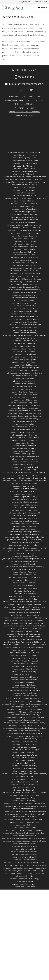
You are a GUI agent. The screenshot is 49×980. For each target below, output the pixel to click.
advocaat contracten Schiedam (24, 354)
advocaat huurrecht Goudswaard (24, 779)
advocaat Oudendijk (10, 728)
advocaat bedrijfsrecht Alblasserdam (24, 408)
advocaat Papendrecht (15, 709)
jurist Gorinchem (32, 561)
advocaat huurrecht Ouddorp (13, 774)
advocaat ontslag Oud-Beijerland (24, 360)
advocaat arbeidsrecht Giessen (35, 841)
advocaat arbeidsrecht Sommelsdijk (24, 680)
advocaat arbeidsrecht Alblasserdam (24, 161)
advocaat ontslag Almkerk (36, 868)
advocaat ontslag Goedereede (35, 811)
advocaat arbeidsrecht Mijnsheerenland (24, 653)
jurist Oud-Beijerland (37, 642)
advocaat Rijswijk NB (12, 717)
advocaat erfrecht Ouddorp (13, 841)
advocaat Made (15, 731)
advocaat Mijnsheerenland (17, 639)
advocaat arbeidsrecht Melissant (24, 685)
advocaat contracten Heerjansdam (24, 298)
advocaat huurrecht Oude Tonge (24, 752)
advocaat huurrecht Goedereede (24, 771)
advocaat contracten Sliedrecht (24, 330)
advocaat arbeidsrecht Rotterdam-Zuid (24, 309)
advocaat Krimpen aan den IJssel (24, 556)
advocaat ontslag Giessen (35, 863)
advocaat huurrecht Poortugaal (24, 190)
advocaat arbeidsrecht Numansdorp (24, 650)
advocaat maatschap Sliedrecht (18, 532)
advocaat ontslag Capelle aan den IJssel (24, 271)
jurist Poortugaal (23, 540)
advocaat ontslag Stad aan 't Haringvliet (24, 795)
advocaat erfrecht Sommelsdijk (14, 833)
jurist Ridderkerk (36, 532)
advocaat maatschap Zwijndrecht (24, 451)
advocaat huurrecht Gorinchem (24, 241)
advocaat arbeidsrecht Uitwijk (24, 849)
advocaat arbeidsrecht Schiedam (24, 333)
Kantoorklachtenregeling (24, 115)
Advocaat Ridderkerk (36, 567)
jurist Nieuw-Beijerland (11, 645)
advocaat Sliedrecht (32, 707)
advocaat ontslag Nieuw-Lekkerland (24, 217)
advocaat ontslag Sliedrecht (13, 198)
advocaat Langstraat (10, 618)
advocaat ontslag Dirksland (13, 806)
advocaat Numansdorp (30, 631)
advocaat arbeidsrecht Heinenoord (24, 376)
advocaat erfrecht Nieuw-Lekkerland (24, 222)
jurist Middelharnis (26, 623)
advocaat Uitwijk (25, 723)
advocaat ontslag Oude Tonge (24, 798)
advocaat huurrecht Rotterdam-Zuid (24, 314)
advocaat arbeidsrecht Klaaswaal (31, 647)
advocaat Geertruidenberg (30, 731)
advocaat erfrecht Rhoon (36, 182)
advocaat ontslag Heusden (24, 881)
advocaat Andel (39, 717)
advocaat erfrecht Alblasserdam (24, 174)
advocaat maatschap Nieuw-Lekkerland (24, 524)
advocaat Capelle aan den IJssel (35, 559)
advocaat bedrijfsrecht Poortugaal (24, 427)
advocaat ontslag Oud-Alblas (24, 249)
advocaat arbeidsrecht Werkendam (24, 860)
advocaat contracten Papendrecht (24, 327)
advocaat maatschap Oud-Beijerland (24, 370)
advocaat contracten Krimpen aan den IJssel (24, 290)
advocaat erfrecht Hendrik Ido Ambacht (24, 171)
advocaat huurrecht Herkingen (24, 758)
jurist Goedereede (37, 629)
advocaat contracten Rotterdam (24, 306)
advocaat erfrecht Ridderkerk (24, 169)
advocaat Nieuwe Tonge (12, 607)
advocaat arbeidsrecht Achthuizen (24, 666)
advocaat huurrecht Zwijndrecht (24, 446)
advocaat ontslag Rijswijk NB (35, 865)
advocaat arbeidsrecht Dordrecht (34, 478)
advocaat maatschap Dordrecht (24, 526)
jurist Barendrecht (16, 534)
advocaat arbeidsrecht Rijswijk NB (24, 846)
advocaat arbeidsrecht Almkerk (24, 844)
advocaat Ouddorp (34, 701)
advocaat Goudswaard (17, 637)
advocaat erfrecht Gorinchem (24, 244)
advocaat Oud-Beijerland (16, 634)
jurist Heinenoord (10, 642)
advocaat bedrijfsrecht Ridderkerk (24, 392)
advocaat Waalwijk (16, 725)
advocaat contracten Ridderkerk (24, 292)
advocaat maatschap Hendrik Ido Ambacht (24, 513)
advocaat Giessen (26, 717)
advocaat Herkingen (16, 612)
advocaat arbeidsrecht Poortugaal (24, 185)
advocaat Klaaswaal (34, 639)
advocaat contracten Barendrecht (24, 295)
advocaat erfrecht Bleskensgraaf (24, 266)
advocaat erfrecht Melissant (36, 833)
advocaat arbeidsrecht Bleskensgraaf (24, 257)
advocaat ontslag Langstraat (35, 793)
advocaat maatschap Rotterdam (24, 516)
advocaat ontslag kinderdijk (13, 473)
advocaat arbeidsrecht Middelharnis (24, 677)
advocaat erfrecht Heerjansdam (15, 182)
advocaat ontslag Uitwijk (35, 871)
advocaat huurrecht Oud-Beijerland (24, 362)
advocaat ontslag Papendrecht (24, 206)
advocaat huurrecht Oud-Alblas (24, 252)
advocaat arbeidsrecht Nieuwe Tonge (24, 674)
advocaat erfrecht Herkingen (14, 830)
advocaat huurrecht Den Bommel (24, 739)
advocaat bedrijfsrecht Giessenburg (24, 505)
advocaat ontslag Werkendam (25, 887)
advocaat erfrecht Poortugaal (24, 193)
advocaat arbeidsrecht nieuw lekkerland (24, 456)
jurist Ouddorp (16, 631)
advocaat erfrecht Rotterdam (13, 177)
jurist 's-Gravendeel (39, 645)
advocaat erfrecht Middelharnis (24, 836)
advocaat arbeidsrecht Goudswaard (24, 655)
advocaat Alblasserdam (32, 551)
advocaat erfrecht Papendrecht (24, 212)
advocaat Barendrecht (31, 534)
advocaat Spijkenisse (35, 734)
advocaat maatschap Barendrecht (24, 510)
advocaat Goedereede (32, 612)
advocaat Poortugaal (17, 707)
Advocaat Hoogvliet (14, 736)
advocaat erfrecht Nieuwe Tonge (24, 828)
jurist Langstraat (24, 621)
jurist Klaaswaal (26, 645)
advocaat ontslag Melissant (35, 803)
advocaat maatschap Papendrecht (24, 529)
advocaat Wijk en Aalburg (19, 720)
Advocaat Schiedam (10, 704)
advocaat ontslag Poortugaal (24, 188)
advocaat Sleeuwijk (33, 715)
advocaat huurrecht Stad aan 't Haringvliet (24, 750)
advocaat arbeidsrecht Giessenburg (24, 483)
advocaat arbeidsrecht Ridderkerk (24, 569)
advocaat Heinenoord (34, 634)
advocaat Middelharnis (17, 610)
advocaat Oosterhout (38, 728)
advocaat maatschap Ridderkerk (24, 508)
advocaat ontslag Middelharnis (24, 809)
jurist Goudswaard (12, 647)
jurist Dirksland (40, 626)
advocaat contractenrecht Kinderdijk (24, 475)
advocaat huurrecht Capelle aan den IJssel (24, 274)
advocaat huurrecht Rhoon (34, 179)
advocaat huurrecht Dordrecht (35, 481)
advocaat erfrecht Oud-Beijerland (24, 365)
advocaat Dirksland (33, 610)
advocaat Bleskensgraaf (33, 709)
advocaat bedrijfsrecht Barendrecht (24, 400)
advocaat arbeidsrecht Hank (15, 863)
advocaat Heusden (11, 723)
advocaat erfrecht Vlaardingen (24, 352)
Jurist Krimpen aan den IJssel (24, 553)
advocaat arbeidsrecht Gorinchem (24, 236)
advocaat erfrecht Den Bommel (24, 817)
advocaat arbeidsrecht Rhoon (35, 177)
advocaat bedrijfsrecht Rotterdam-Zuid (24, 397)
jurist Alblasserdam (15, 551)
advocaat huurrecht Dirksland (24, 760)
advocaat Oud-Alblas (16, 712)
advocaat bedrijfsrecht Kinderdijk (24, 497)
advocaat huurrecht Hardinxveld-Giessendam (24, 231)
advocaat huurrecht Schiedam (35, 335)
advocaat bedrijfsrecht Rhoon (24, 424)
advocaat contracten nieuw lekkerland (24, 462)
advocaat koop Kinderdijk (12, 478)
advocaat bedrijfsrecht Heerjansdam (24, 403)
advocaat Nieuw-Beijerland (17, 701)
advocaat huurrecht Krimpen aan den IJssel (24, 284)
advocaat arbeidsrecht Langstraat (24, 664)
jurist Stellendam (12, 629)
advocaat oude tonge (33, 604)
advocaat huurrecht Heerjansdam (24, 155)
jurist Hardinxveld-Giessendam (17, 567)
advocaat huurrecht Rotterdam (24, 594)
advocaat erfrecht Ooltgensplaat (34, 814)
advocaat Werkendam (17, 715)
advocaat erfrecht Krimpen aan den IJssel (24, 287)
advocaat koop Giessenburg (24, 494)
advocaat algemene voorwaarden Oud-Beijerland (24, 373)
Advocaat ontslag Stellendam (13, 811)
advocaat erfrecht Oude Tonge (24, 825)
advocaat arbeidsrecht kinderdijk (24, 470)
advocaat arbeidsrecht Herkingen (24, 688)
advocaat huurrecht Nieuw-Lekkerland (24, 220)
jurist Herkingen (39, 623)
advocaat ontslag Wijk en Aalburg (24, 884)
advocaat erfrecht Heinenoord (24, 384)
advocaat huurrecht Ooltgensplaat (24, 742)
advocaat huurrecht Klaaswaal (35, 774)
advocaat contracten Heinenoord (24, 386)
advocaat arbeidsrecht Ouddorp (18, 698)
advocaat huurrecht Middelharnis (24, 766)
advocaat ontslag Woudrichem (15, 868)
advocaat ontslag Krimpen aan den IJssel (24, 282)
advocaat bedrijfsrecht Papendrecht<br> (24, 438)
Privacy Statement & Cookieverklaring (24, 112)
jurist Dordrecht (25, 548)
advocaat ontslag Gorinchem (24, 239)
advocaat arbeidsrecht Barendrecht (24, 575)
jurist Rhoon (12, 540)
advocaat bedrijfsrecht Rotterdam (24, 395)
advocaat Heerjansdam (18, 545)
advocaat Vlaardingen (26, 704)
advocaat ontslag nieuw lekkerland (24, 459)
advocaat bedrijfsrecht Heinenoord (24, 435)
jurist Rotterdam (36, 540)
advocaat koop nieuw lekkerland (24, 465)
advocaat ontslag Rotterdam (24, 591)
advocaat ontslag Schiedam (13, 335)
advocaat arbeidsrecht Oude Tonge (24, 672)
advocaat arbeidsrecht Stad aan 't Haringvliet (24, 690)
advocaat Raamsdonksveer (16, 734)
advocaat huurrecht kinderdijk (35, 473)
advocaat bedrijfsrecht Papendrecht (24, 419)
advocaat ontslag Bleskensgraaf (24, 260)
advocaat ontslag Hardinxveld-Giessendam (24, 228)
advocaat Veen (34, 720)
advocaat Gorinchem (18, 561)
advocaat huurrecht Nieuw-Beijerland (24, 785)
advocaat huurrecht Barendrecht (24, 580)
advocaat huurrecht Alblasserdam (24, 163)
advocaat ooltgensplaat (16, 604)
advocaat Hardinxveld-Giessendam (24, 564)
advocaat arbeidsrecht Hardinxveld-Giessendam (24, 225)
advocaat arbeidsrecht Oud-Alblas (24, 247)
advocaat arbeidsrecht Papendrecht (24, 204)
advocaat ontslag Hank (36, 873)
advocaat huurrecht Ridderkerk (24, 572)
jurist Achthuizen (11, 621)
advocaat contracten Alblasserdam (24, 322)
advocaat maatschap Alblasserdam (24, 521)
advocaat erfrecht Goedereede (35, 838)
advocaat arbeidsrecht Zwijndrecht (24, 440)
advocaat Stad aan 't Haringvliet (33, 607)
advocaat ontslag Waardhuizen (16, 873)
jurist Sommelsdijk (10, 626)
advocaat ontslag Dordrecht (13, 481)
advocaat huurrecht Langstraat (24, 747)
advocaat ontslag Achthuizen (13, 793)
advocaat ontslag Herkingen (14, 803)
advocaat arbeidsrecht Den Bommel (24, 669)
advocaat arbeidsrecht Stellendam (24, 693)
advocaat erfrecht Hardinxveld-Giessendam (24, 233)
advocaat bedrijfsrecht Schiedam (24, 430)
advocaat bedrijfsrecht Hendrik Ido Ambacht (24, 405)
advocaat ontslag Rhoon (14, 179)
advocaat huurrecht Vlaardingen (24, 346)
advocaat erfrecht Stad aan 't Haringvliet (24, 822)
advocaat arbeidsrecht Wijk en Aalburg (24, 879)
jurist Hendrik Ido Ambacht (36, 537)
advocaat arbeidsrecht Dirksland (24, 682)
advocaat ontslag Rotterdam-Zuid (24, 311)
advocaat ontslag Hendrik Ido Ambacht (24, 599)
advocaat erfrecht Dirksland (35, 830)
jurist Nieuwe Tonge (11, 623)
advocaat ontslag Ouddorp (12, 814)
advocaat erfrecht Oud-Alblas (24, 255)
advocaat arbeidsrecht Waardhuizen (24, 852)
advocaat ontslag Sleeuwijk (15, 871)
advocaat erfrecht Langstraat (35, 820)
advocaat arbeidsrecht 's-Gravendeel (24, 658)
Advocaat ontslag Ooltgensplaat (24, 790)
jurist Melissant (24, 629)
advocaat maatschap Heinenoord (24, 389)
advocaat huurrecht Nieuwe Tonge (24, 755)
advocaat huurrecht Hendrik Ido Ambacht (24, 596)
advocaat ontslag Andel (24, 876)
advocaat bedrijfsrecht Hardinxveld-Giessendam (24, 416)
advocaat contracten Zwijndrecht (24, 448)
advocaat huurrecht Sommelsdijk (24, 763)
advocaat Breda (24, 728)
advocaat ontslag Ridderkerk (32, 736)
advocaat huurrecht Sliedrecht (35, 198)
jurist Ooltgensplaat (39, 618)
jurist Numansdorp (33, 637)
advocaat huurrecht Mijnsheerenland (24, 782)
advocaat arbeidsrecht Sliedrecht (24, 196)
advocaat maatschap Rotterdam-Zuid (24, 518)
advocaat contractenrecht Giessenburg (24, 491)
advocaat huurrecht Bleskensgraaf (24, 263)
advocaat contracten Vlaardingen (24, 349)
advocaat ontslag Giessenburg (24, 486)
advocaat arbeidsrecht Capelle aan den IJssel (24, 268)
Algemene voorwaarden (24, 108)
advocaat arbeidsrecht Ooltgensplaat (24, 661)
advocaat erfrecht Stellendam (13, 838)
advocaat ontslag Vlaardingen (24, 343)
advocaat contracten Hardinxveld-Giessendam (24, 325)
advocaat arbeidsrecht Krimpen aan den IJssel (24, 279)
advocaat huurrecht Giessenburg (24, 489)
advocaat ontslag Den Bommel (24, 787)
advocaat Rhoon (40, 704)
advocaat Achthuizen (32, 615)
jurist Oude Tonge (37, 621)
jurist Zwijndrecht (33, 545)
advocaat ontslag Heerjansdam (24, 158)
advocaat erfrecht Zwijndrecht (24, 454)
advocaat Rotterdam (17, 542)
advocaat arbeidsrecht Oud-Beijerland (24, 357)
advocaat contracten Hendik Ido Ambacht (24, 319)
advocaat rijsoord (36, 698)
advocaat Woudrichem (32, 725)
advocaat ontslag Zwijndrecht (24, 443)
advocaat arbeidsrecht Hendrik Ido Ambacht (24, 578)
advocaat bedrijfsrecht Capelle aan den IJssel (24, 413)
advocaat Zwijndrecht (11, 548)
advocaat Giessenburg (32, 712)
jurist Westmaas (23, 642)
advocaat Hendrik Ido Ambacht (14, 537)
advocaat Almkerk (38, 723)
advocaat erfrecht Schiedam (24, 338)
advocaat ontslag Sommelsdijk (35, 806)
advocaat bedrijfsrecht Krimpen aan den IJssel (24, 411)
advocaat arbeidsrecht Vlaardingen (24, 341)
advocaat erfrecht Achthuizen (13, 820)
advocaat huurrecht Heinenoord (24, 381)
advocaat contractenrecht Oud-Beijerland (24, 368)
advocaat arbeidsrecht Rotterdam (24, 588)
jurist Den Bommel (25, 618)
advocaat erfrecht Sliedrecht (24, 201)
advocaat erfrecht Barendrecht (24, 583)
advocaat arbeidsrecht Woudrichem (24, 854)
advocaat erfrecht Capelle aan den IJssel (24, 276)
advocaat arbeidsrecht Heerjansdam (16, 602)
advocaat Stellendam (16, 615)
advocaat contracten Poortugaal (24, 303)
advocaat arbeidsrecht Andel (14, 865)
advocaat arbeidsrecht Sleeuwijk (24, 857)
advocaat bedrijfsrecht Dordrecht (24, 499)
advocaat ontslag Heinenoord (24, 378)
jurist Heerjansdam (32, 542)
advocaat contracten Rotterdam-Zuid (24, 317)
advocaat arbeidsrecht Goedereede (24, 696)
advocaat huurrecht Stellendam (24, 768)
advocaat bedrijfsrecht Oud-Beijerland (24, 432)
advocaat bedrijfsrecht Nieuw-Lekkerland (24, 502)
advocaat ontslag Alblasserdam (24, 166)
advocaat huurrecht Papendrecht (24, 209)
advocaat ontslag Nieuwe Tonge (24, 801)
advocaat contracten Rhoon (24, 300)
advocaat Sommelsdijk (26, 626)
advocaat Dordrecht (38, 548)
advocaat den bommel (38, 602)
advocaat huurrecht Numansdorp (24, 777)
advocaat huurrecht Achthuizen (24, 744)
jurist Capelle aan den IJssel (12, 559)
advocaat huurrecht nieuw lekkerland (24, 467)
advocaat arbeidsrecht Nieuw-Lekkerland (24, 214)
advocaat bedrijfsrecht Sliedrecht (24, 422)
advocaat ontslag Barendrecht (24, 586)
